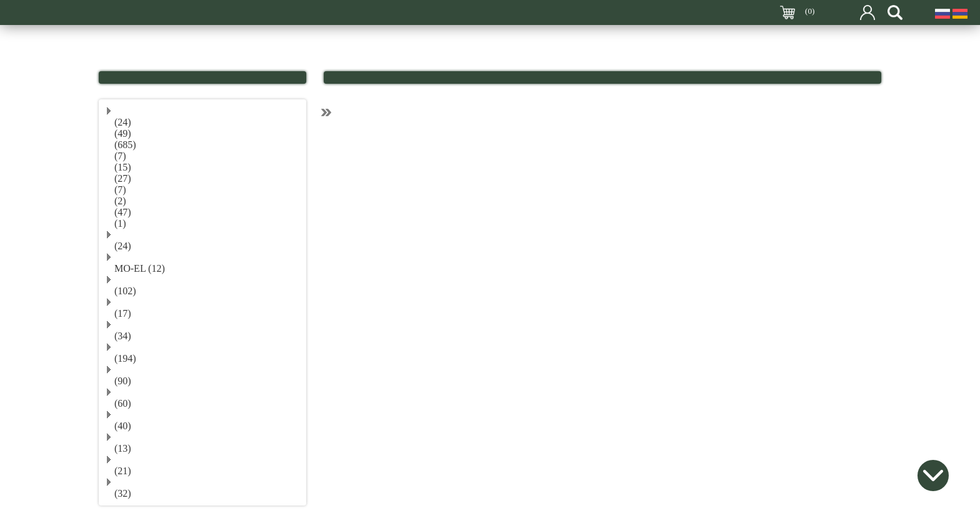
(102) (125, 291)
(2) (120, 201)
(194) (125, 358)
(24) (123, 122)
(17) (123, 313)
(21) (123, 471)
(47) (123, 212)
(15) (123, 167)
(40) (123, 426)
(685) (125, 145)
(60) (123, 403)
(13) (123, 448)
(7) (120, 156)
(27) (123, 178)
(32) (123, 493)
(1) (120, 223)
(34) (123, 336)
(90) (123, 381)
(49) (123, 133)
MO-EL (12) (140, 268)
